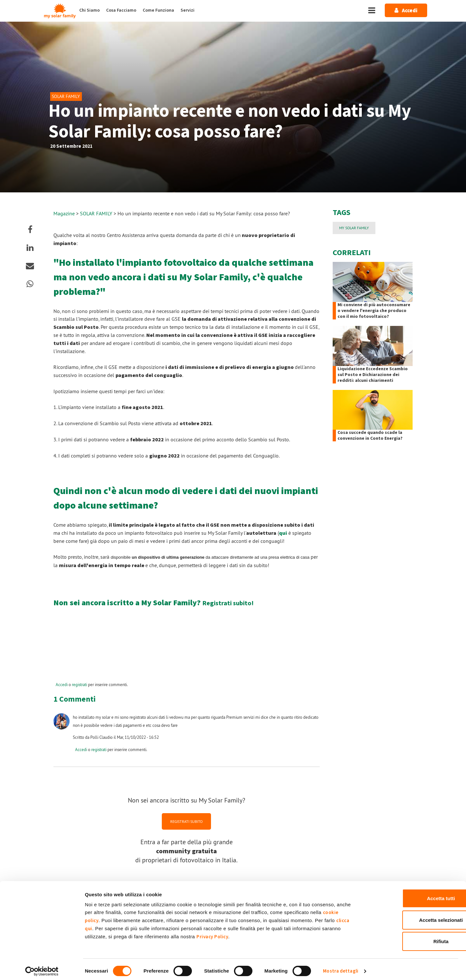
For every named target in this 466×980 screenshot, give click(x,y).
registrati (79, 684)
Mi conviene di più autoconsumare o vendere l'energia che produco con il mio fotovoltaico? (374, 311)
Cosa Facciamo (121, 10)
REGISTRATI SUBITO (186, 821)
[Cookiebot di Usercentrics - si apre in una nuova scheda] (42, 967)
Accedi (62, 684)
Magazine (64, 213)
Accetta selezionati (412, 916)
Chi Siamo (89, 10)
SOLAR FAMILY (97, 213)
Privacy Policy (212, 933)
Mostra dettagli (341, 967)
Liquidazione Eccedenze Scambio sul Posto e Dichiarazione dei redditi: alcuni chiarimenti (373, 375)
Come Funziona (158, 10)
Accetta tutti (412, 894)
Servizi (188, 10)
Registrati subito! (228, 603)
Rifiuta (412, 937)
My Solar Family (354, 228)
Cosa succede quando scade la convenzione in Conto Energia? (370, 436)
